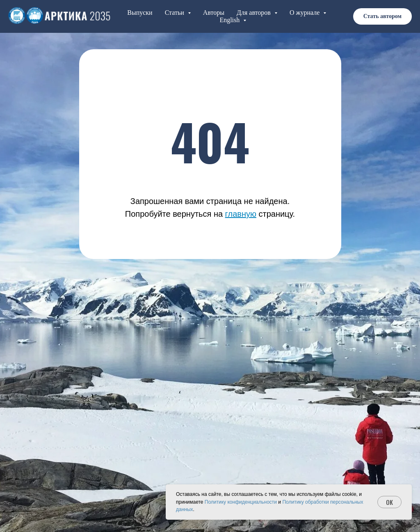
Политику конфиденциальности (241, 502)
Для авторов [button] (255, 13)
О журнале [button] (306, 13)
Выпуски (140, 13)
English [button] (230, 20)
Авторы (214, 13)
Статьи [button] (175, 13)
